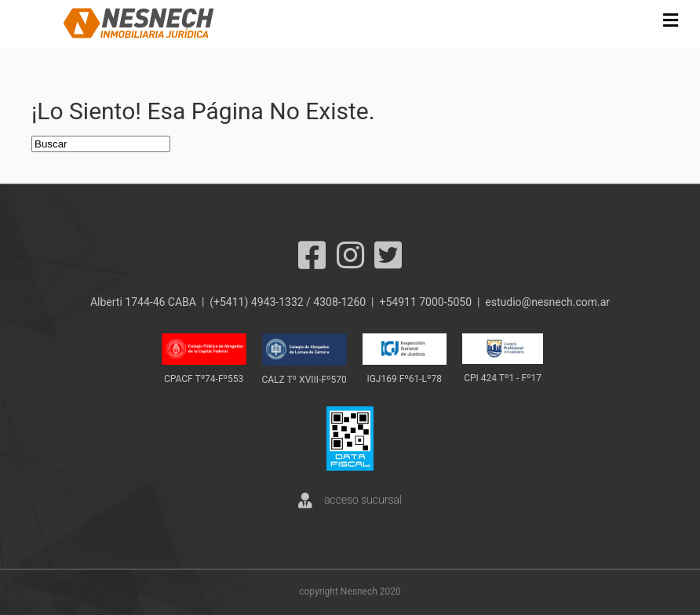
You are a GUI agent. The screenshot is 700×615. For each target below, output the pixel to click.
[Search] (101, 144)
